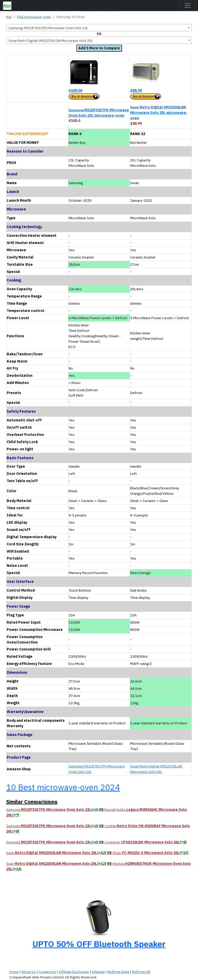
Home (14, 972)
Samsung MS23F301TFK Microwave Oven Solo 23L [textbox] (48, 28)
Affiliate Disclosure (74, 972)
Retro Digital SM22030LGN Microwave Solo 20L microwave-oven (159, 113)
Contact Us (47, 972)
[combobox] (99, 28)
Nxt (9, 17)
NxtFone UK (141, 972)
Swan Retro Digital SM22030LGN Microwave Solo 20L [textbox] (51, 41)
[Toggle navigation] (188, 5)
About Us (29, 972)
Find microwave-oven (34, 17)
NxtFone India (118, 972)
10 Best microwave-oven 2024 (63, 787)
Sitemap (98, 972)
